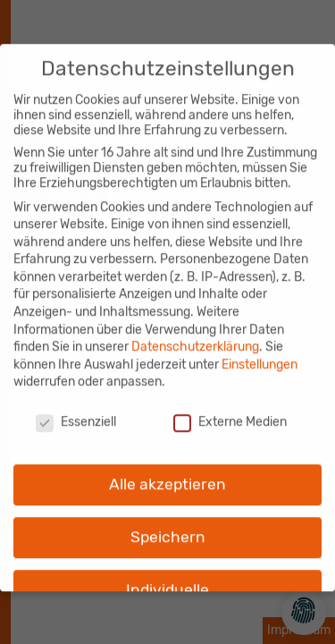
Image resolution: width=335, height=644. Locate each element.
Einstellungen (260, 356)
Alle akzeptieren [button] (167, 475)
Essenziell (76, 413)
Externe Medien (230, 413)
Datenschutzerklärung (195, 338)
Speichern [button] (168, 528)
